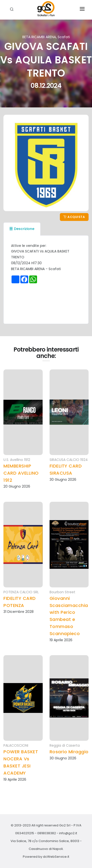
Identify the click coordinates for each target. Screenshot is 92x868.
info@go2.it (68, 833)
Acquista (74, 217)
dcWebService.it (56, 857)
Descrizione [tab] (22, 229)
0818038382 (47, 833)
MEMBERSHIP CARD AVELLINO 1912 (21, 473)
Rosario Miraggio (69, 752)
